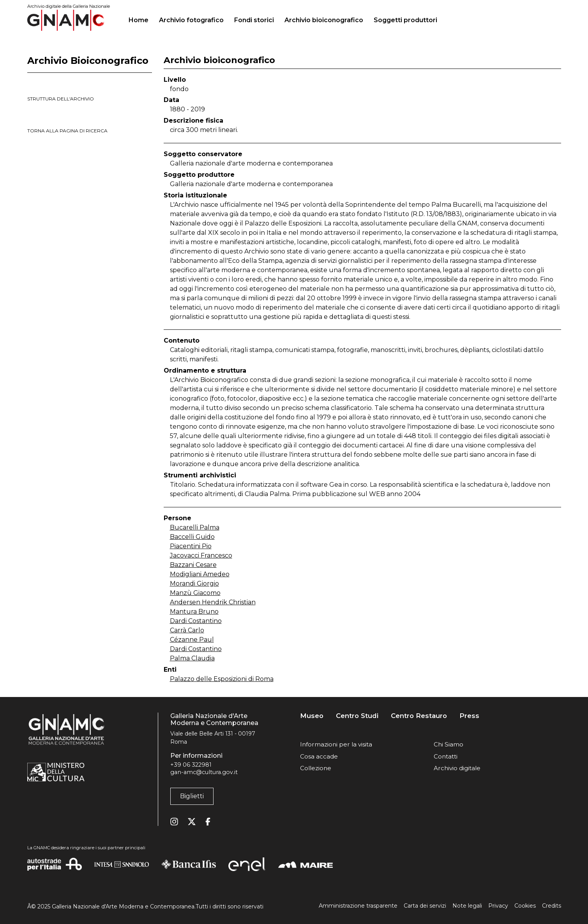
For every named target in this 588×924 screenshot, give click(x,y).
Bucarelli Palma (195, 527)
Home (142, 19)
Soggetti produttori (405, 20)
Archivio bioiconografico (324, 20)
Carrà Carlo (187, 630)
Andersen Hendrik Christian (213, 602)
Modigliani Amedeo (200, 574)
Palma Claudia (192, 658)
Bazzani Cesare (193, 565)
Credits (552, 906)
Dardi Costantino (196, 621)
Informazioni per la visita (336, 744)
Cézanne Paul (192, 640)
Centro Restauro (419, 716)
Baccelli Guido (192, 537)
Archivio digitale (457, 768)
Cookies (525, 906)
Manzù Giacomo (195, 593)
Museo (312, 716)
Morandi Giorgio (194, 583)
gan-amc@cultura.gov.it (204, 772)
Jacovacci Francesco (201, 555)
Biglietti (192, 796)
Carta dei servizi (425, 906)
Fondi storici (254, 20)
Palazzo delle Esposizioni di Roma (222, 679)
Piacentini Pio (191, 546)
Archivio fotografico (191, 20)
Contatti (446, 756)
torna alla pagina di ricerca (67, 131)
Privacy (498, 906)
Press (469, 716)
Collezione (316, 768)
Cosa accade (319, 756)
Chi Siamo (449, 744)
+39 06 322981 (191, 765)
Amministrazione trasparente (358, 906)
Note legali (467, 906)
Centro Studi (357, 716)
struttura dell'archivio (61, 99)
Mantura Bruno (194, 612)
